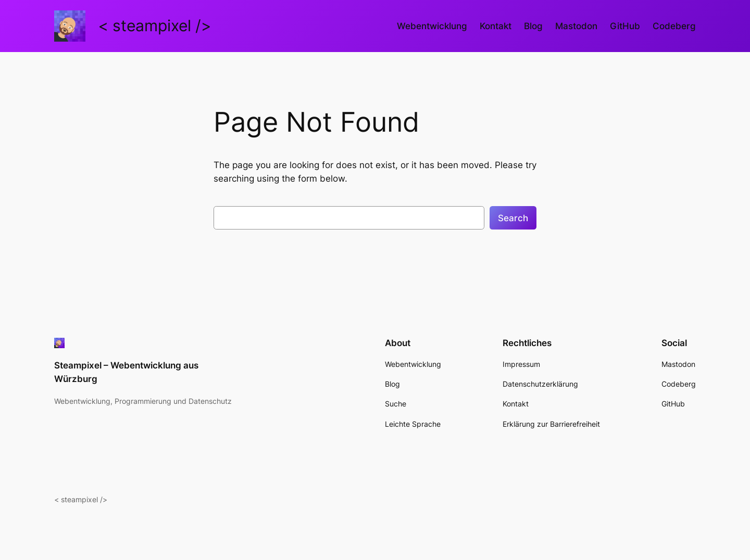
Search (513, 218)
